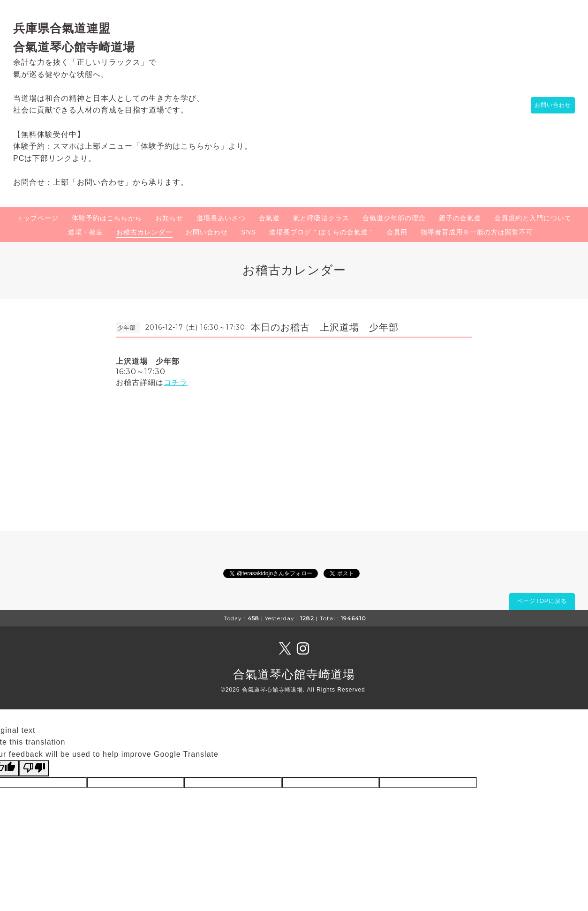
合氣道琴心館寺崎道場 (294, 674)
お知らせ (169, 218)
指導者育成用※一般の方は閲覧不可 (477, 232)
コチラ (176, 382)
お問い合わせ (548, 105)
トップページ (38, 218)
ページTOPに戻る (542, 601)
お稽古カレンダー (144, 232)
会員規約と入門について (533, 218)
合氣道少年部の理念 (394, 218)
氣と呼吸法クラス (321, 218)
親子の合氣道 (460, 218)
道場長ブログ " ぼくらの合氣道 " (321, 232)
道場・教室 (86, 232)
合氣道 (269, 218)
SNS (249, 232)
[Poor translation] (34, 768)
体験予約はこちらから (107, 218)
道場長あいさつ (221, 218)
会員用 (397, 232)
